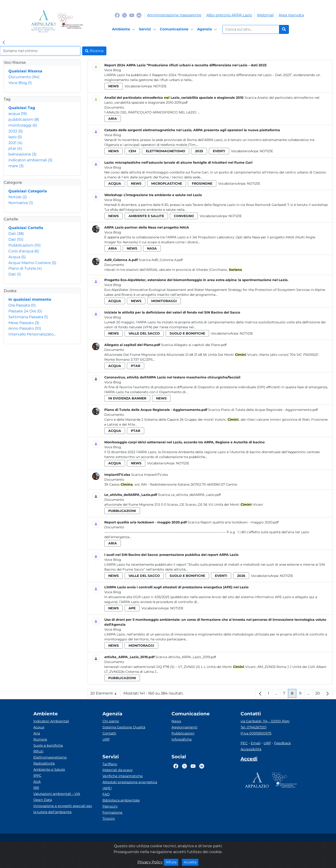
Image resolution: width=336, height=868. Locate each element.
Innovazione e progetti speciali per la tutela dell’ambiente (63, 809)
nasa (152, 248)
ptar (15, 148)
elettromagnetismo (166, 151)
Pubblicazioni (24, 245)
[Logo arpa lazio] (43, 21)
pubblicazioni (24, 119)
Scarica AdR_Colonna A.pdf (161, 260)
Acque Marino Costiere (32, 263)
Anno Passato (25, 328)
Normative (21, 203)
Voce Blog (20, 83)
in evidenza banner (127, 398)
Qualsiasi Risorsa (25, 71)
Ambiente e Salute (49, 769)
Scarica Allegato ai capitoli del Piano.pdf (194, 345)
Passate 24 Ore (25, 311)
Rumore (40, 739)
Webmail (265, 15)
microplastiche (167, 183)
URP (106, 739)
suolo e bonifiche (187, 333)
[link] (4, 43)
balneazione (22, 154)
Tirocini (109, 819)
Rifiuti (38, 751)
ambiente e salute (146, 216)
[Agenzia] (208, 29)
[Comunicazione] (177, 29)
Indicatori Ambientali (51, 721)
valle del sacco (144, 333)
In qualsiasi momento (30, 299)
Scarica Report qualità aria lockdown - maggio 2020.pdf (233, 522)
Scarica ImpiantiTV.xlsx (150, 475)
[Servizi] (148, 29)
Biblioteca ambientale (121, 800)
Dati (16, 234)
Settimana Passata (28, 317)
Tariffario (110, 764)
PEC (244, 743)
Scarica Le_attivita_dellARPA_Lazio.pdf (189, 495)
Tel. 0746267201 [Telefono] (254, 727)
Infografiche (182, 739)
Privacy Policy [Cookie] (150, 862)
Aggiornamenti (184, 727)
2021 (15, 143)
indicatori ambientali (30, 160)
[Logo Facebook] (117, 15)
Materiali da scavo (117, 770)
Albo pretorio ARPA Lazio (229, 15)
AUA (37, 782)
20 (319, 694)
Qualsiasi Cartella (26, 228)
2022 (16, 131)
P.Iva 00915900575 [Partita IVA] (256, 733)
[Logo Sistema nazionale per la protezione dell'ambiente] (70, 21)
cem (132, 151)
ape (132, 608)
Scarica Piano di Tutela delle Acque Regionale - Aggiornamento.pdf (263, 410)
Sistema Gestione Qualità (124, 727)
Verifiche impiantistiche (123, 776)
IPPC (37, 776)
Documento (24, 77)
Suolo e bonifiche (48, 745)
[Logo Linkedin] (139, 15)
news (114, 86)
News (176, 721)
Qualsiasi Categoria (28, 191)
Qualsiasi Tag (22, 108)
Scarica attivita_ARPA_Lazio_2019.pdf (186, 657)
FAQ (106, 794)
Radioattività (44, 763)
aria (113, 119)
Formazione (112, 812)
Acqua (17, 257)
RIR (36, 788)
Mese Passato (24, 323)
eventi (219, 151)
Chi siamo (111, 721)
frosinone (202, 183)
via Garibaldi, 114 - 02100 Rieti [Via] (265, 721)
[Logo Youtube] (132, 15)
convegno (184, 216)
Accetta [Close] (191, 862)
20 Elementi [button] (105, 694)
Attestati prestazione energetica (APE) (130, 785)
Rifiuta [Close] (172, 862)
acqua (18, 114)
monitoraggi (23, 125)
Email (256, 743)
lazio (15, 137)
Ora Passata (22, 305)
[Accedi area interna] (249, 760)
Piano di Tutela (25, 268)
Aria (37, 733)
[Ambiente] (124, 29)
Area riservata (291, 15)
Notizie (18, 197)
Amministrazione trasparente (174, 15)
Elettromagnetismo (50, 757)
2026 (241, 576)
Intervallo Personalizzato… (32, 334)
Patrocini (110, 806)
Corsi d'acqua (24, 251)
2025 (199, 151)
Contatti (109, 733)
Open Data (43, 800)
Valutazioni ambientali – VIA (57, 794)
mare (16, 166)
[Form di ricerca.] (251, 29)
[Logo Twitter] (124, 15)
